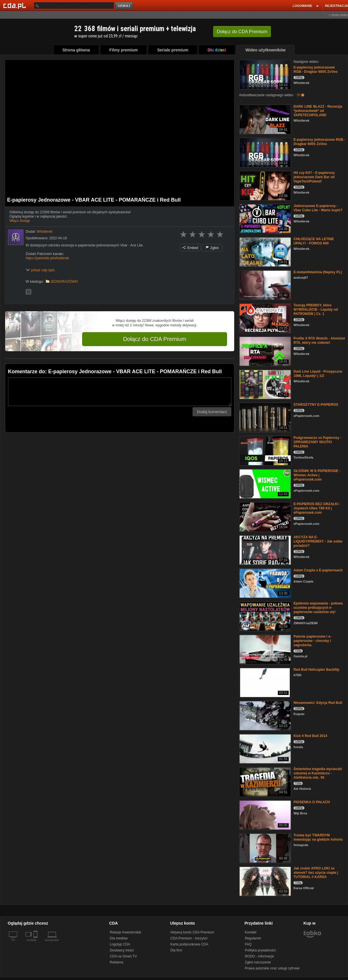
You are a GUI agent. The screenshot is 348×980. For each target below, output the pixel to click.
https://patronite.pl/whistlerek (47, 258)
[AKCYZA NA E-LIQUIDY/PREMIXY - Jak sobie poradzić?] (265, 550)
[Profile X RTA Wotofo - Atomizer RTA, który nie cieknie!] (265, 351)
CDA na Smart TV (123, 956)
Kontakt (251, 932)
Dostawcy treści (122, 950)
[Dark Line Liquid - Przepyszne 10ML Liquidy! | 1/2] (265, 384)
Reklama (117, 962)
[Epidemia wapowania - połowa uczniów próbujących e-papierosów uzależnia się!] (265, 616)
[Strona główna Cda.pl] (15, 5)
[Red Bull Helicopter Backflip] (265, 682)
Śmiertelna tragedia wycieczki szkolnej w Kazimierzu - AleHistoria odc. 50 (318, 773)
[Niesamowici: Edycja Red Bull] (265, 715)
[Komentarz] (120, 392)
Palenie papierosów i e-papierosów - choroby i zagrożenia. (312, 641)
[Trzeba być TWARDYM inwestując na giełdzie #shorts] (265, 848)
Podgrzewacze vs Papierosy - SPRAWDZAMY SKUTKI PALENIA (317, 442)
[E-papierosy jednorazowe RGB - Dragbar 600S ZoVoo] (265, 74)
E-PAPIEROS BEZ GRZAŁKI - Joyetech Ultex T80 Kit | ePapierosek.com (317, 508)
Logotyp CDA (120, 944)
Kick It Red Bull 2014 (310, 736)
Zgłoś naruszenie (258, 962)
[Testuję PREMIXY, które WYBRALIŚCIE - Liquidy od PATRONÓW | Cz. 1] (265, 318)
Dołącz (242, 32)
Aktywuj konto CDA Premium (192, 932)
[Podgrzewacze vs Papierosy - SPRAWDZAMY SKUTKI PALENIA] (265, 450)
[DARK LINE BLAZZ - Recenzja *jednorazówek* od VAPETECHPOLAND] (265, 119)
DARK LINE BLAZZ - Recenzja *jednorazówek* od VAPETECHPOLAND (318, 111)
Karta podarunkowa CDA (189, 944)
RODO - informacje (259, 956)
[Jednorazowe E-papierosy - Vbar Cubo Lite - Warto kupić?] (265, 218)
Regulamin (253, 938)
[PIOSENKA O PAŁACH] (265, 815)
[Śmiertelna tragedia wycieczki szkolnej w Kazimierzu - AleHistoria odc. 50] (265, 781)
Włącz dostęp (20, 221)
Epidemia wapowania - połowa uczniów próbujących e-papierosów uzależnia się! (318, 608)
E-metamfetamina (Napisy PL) (318, 272)
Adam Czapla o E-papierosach (318, 570)
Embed (190, 248)
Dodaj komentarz (212, 412)
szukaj (124, 6)
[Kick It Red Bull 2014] (265, 748)
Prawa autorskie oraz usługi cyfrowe (272, 968)
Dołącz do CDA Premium (154, 339)
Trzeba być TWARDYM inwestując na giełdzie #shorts (318, 837)
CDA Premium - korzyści (189, 938)
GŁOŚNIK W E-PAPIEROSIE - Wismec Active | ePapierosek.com (317, 475)
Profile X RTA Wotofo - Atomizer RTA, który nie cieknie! (319, 341)
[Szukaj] (74, 6)
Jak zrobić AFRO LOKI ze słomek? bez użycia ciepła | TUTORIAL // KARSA (316, 873)
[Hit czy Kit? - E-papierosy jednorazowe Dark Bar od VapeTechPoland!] (265, 185)
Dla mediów (119, 938)
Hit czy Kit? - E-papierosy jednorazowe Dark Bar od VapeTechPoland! (314, 177)
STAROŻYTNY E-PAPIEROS (316, 405)
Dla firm (176, 950)
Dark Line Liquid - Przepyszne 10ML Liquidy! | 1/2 (318, 374)
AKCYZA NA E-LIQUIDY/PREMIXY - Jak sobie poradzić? (318, 541)
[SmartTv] (36, 943)
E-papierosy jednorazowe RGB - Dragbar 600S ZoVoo (315, 70)
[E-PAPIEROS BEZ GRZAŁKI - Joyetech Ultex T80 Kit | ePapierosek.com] (265, 516)
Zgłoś (212, 248)
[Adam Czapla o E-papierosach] (265, 583)
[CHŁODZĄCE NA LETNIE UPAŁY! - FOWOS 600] (265, 251)
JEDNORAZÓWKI (64, 282)
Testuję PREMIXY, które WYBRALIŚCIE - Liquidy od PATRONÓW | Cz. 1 (316, 310)
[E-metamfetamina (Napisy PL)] (265, 285)
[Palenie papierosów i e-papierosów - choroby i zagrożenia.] (265, 649)
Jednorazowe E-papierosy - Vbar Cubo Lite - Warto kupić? (318, 208)
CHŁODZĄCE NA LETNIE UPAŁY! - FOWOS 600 (314, 241)
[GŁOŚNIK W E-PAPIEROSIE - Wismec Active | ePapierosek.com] (265, 483)
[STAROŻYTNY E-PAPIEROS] (265, 417)
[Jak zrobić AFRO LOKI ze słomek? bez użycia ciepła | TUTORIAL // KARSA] (265, 881)
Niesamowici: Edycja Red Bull (318, 703)
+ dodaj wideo (338, 15)
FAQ (248, 944)
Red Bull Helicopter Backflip (316, 670)
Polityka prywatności (260, 950)
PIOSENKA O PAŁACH (312, 802)
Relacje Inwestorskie (126, 932)
